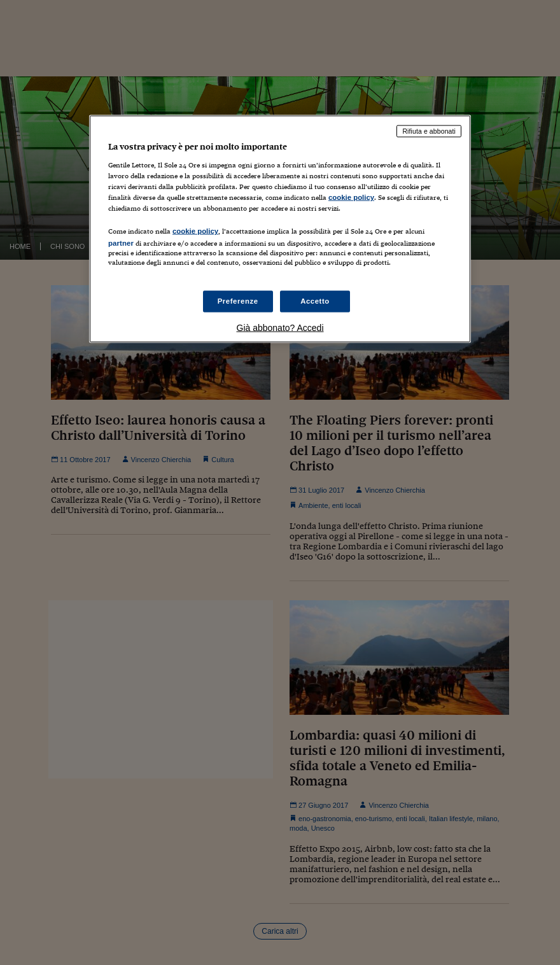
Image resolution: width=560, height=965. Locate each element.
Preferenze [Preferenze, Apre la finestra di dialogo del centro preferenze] (238, 300)
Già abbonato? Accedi (280, 327)
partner (121, 243)
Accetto (315, 300)
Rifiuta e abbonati (429, 131)
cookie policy (351, 197)
